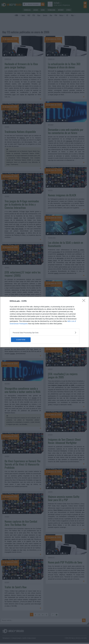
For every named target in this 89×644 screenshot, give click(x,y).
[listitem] (44, 333)
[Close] (84, 301)
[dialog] (44, 322)
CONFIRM (22, 340)
